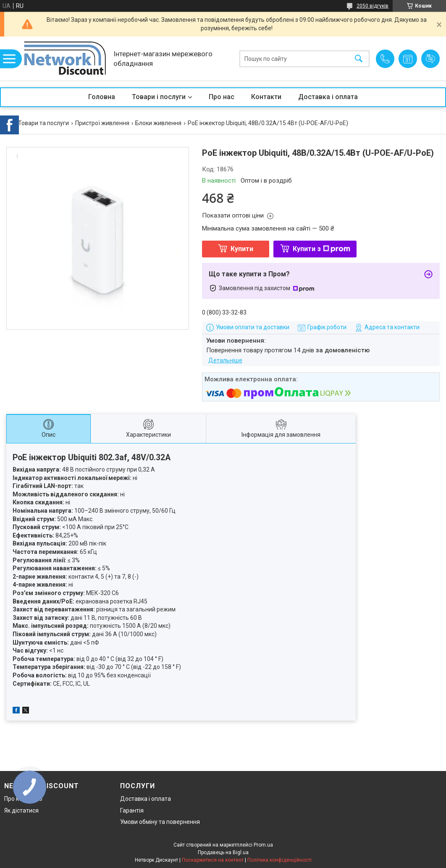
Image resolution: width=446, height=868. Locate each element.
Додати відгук (430, 59)
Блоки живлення (158, 123)
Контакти (266, 97)
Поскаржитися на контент (213, 860)
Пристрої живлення (102, 123)
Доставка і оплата (328, 97)
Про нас (222, 97)
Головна (102, 97)
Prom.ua (263, 845)
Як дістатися (21, 810)
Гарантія (132, 810)
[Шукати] (359, 59)
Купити (242, 249)
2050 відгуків (373, 6)
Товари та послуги (43, 123)
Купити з (321, 249)
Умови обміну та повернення (160, 822)
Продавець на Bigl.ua (223, 852)
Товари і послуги (159, 97)
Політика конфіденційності (279, 860)
